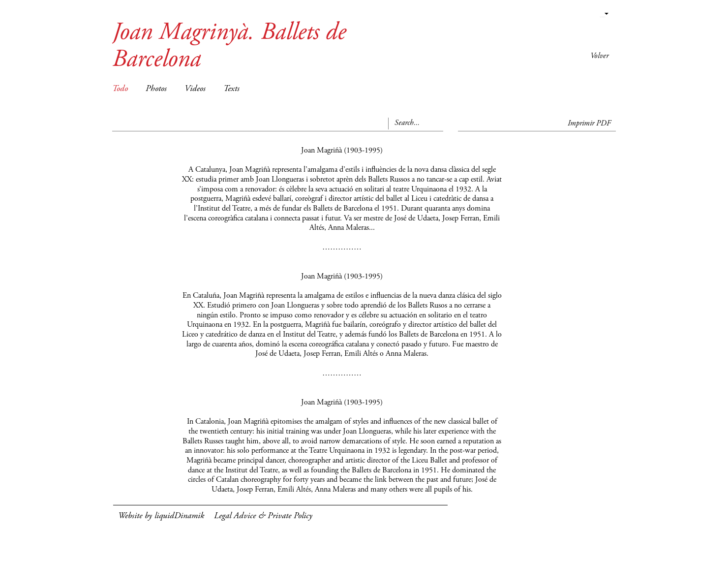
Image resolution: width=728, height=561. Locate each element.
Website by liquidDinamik (161, 516)
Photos (156, 89)
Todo (120, 89)
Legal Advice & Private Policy (263, 516)
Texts (231, 89)
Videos (195, 89)
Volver (599, 56)
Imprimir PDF (589, 124)
